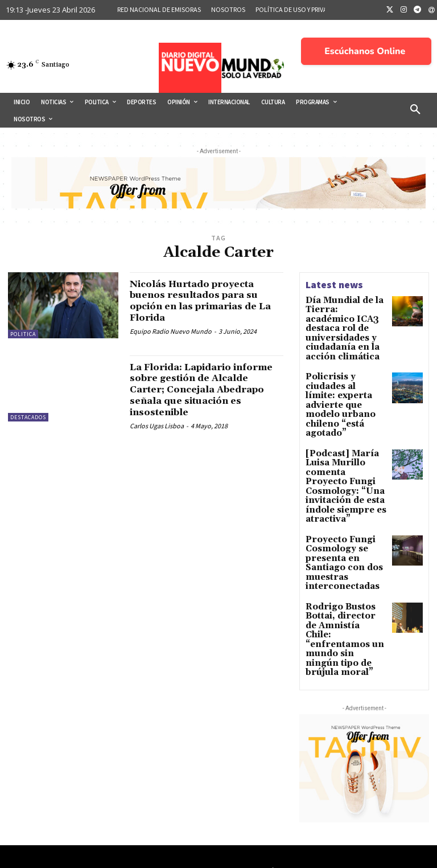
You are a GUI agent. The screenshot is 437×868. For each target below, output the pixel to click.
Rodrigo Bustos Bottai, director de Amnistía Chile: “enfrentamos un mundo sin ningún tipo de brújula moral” (346, 540)
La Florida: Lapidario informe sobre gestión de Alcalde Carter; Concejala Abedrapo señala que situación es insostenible (199, 390)
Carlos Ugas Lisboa (157, 426)
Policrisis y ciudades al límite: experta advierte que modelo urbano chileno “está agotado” (344, 373)
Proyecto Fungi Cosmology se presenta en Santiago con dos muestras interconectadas (344, 487)
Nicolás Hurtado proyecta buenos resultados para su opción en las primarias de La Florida (203, 301)
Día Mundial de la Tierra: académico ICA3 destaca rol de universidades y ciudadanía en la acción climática (341, 320)
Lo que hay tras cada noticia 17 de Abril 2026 (366, 780)
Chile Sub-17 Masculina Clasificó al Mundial (367, 815)
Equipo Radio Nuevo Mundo (171, 331)
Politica (23, 334)
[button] (415, 110)
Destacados (28, 417)
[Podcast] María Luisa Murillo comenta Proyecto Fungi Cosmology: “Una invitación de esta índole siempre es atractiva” (346, 430)
